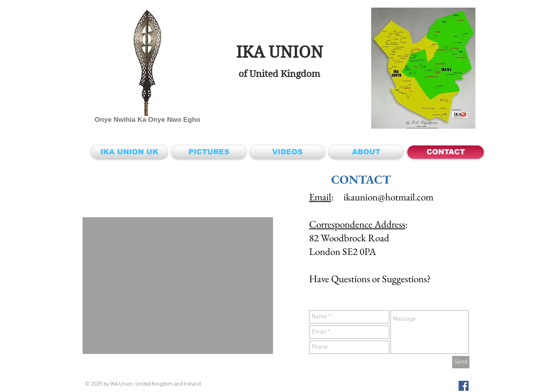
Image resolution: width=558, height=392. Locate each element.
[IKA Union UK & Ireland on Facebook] (464, 386)
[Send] (461, 362)
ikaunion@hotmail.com (388, 197)
